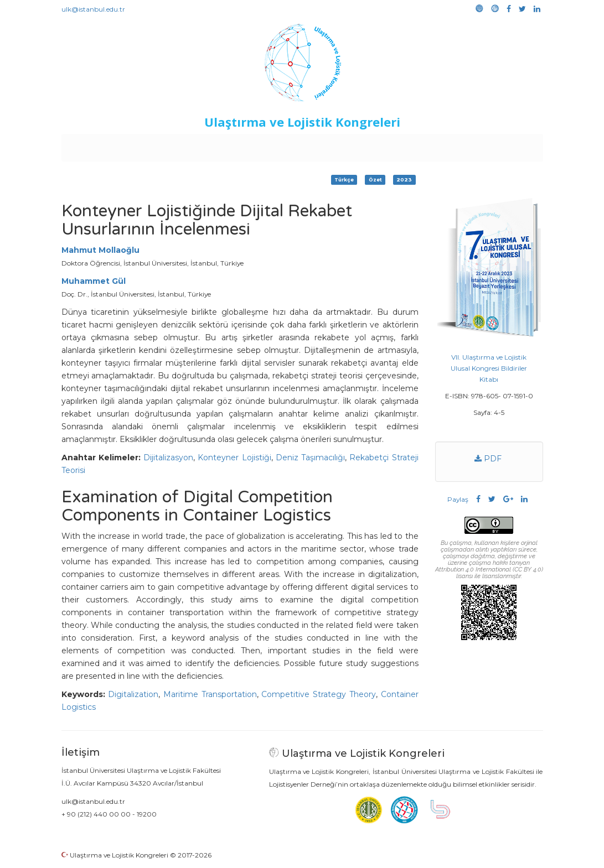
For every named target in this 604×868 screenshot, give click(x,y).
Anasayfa (108, 145)
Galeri (469, 145)
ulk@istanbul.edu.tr (93, 9)
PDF (487, 459)
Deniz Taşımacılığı (310, 458)
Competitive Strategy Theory (318, 694)
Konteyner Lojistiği (234, 458)
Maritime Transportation (210, 694)
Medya (500, 145)
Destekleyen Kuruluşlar (214, 145)
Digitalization (133, 694)
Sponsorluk (378, 145)
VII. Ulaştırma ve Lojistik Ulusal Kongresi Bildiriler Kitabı (489, 368)
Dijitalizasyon (168, 458)
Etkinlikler (285, 145)
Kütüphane (429, 145)
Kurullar (147, 145)
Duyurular (330, 145)
